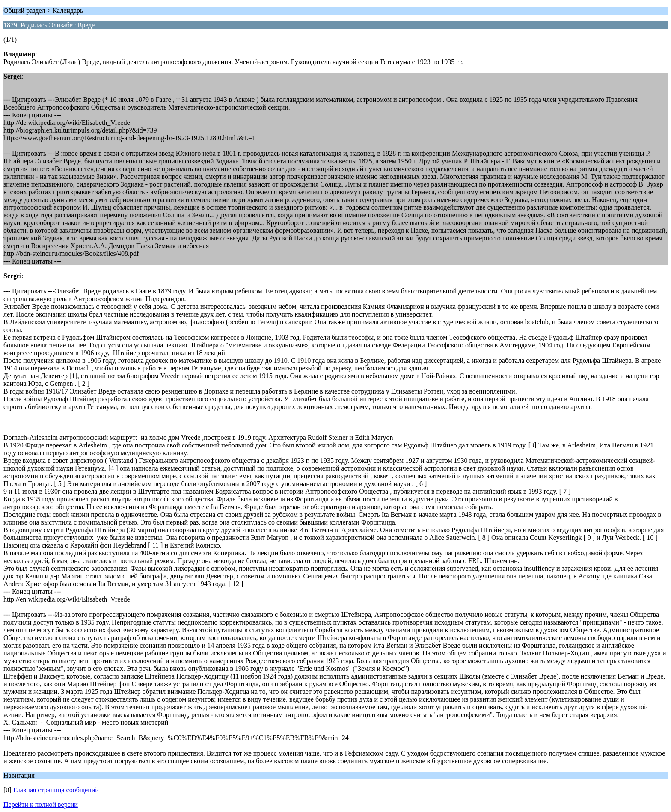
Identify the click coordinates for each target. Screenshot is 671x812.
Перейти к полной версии (41, 805)
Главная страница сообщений (56, 790)
